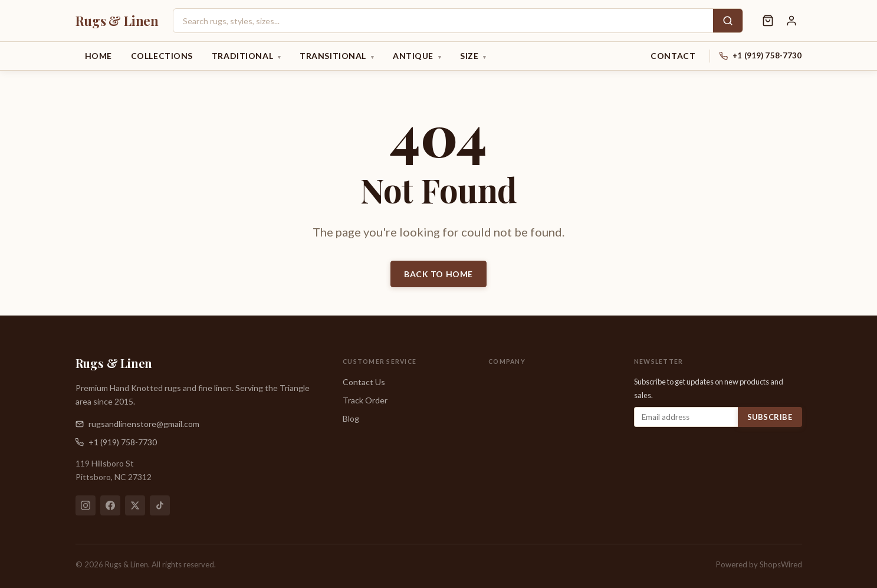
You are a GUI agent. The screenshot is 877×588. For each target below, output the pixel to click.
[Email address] (686, 417)
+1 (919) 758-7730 (767, 55)
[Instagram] (86, 505)
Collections (162, 56)
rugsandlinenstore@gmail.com (137, 424)
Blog (351, 418)
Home (98, 56)
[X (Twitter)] (135, 505)
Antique (417, 56)
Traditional (246, 56)
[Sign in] (791, 21)
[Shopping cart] (768, 21)
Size (473, 56)
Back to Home (438, 274)
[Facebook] (110, 505)
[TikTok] (160, 505)
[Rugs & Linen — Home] (117, 21)
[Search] (728, 21)
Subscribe (770, 417)
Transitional (337, 56)
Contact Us (364, 382)
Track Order (365, 400)
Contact (673, 56)
